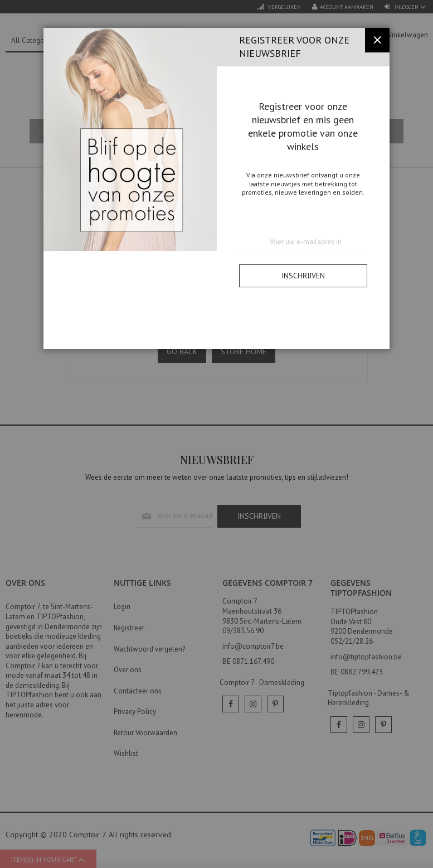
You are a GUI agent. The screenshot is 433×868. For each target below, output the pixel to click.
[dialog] (216, 434)
